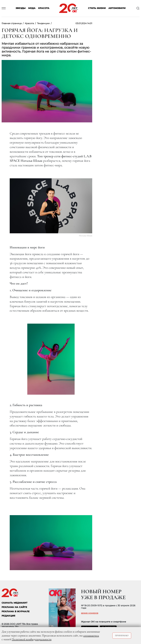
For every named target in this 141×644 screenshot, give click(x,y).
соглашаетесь (91, 636)
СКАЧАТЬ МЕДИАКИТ (14, 603)
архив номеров (90, 613)
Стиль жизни (97, 8)
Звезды (21, 8)
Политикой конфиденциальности (32, 639)
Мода (32, 8)
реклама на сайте (14, 607)
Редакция (8, 616)
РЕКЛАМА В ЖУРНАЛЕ (16, 611)
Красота (44, 8)
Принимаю (122, 636)
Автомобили (117, 8)
